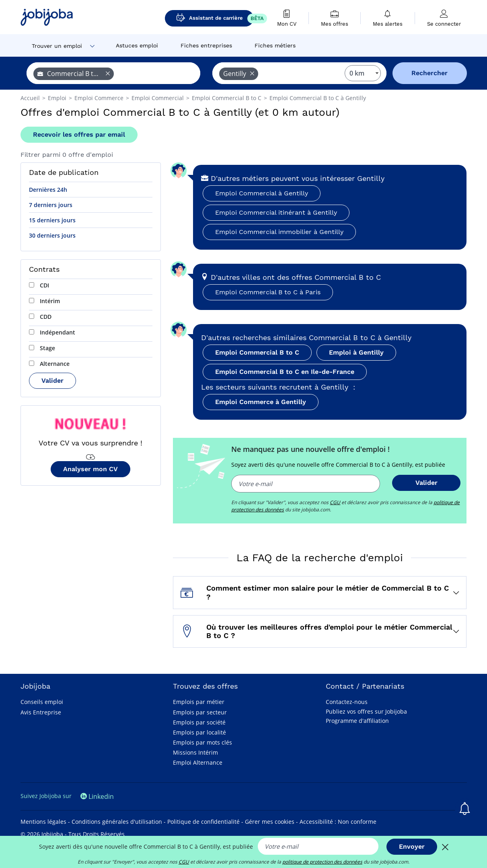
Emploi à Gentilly (356, 352)
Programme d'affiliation (357, 721)
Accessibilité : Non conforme (338, 822)
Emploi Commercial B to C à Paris (268, 292)
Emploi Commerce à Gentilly (261, 402)
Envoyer (412, 846)
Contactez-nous (347, 702)
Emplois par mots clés (202, 742)
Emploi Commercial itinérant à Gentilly (276, 212)
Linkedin (97, 796)
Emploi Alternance (198, 762)
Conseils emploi (42, 702)
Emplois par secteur (200, 712)
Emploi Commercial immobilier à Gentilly (279, 232)
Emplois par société (199, 722)
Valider (52, 381)
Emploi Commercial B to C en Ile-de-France (285, 372)
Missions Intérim (195, 752)
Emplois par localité (199, 732)
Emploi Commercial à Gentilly (262, 193)
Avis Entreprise (41, 712)
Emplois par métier (199, 702)
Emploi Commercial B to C (257, 352)
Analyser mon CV (90, 469)
